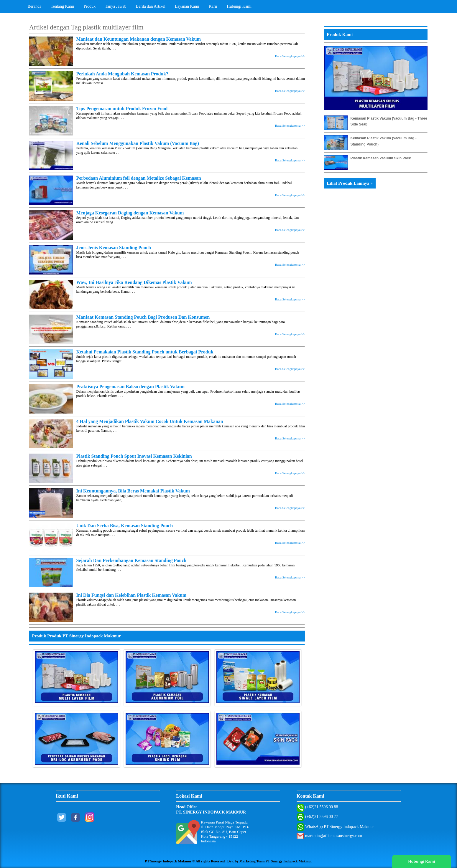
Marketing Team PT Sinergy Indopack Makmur (276, 861)
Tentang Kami (63, 6)
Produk (90, 6)
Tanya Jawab (116, 6)
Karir (213, 6)
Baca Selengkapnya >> (290, 56)
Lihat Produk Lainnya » (350, 183)
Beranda (35, 6)
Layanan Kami (187, 6)
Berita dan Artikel (151, 6)
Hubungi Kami (239, 6)
